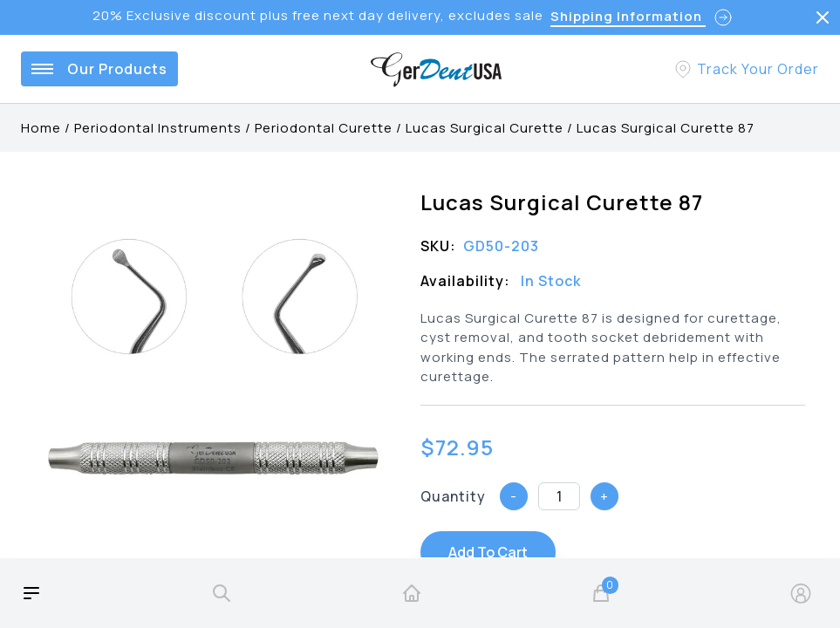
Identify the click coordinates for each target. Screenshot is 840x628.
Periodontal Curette (324, 128)
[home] (412, 593)
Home (41, 128)
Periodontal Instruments (158, 128)
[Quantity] (559, 496)
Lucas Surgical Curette (485, 128)
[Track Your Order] (746, 69)
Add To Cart (488, 552)
